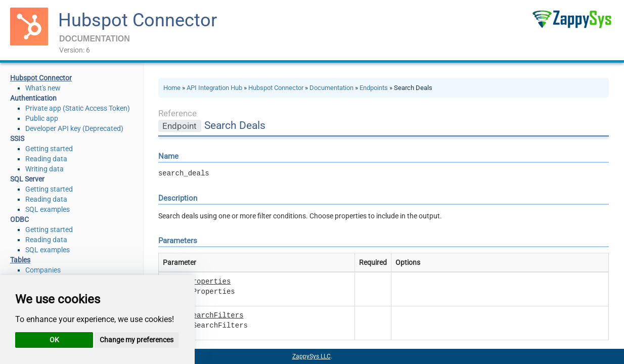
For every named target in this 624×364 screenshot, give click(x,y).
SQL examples (48, 209)
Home (172, 88)
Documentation (331, 88)
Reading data (46, 159)
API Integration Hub (214, 88)
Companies (43, 270)
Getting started (49, 149)
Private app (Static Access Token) (78, 108)
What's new (43, 88)
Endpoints (374, 88)
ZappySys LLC (311, 356)
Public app (42, 118)
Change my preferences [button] (137, 340)
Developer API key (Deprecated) (74, 128)
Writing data (44, 169)
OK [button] (54, 340)
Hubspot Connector (138, 20)
